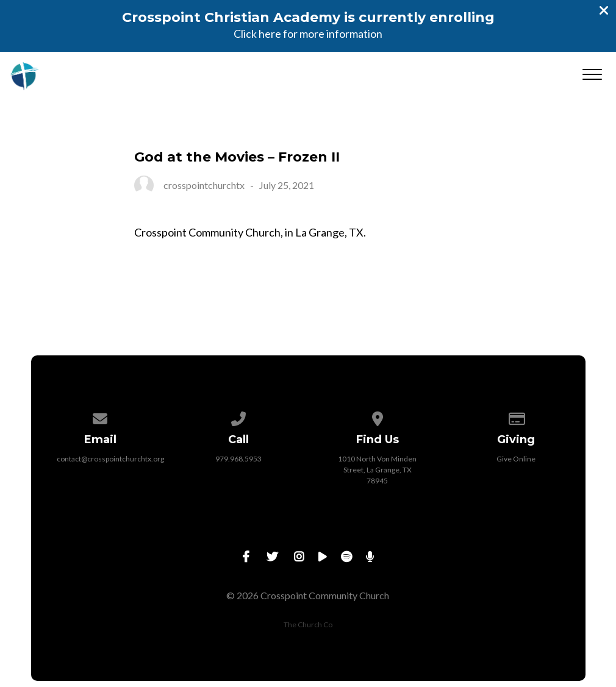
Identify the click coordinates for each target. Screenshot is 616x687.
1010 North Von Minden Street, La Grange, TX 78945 (377, 470)
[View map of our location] (378, 417)
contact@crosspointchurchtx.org (110, 459)
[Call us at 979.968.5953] (239, 417)
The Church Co (308, 625)
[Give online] (516, 417)
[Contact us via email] (100, 417)
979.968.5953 (238, 459)
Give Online (516, 459)
